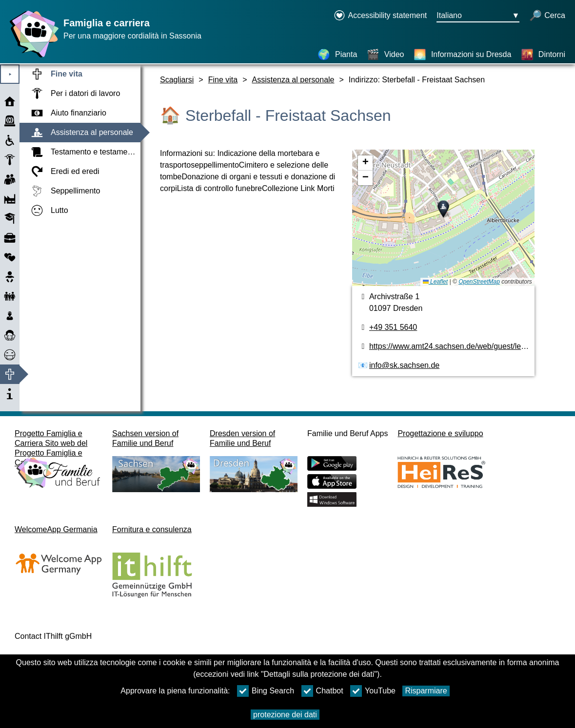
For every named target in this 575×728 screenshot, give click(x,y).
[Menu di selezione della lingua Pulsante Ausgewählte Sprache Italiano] (478, 16)
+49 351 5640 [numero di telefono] (393, 327)
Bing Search (266, 691)
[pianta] (443, 218)
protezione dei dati (285, 715)
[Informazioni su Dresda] (463, 55)
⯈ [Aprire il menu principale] (10, 74)
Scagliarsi (177, 80)
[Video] (386, 55)
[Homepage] (32, 57)
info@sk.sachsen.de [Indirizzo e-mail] (404, 365)
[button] (443, 209)
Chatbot (322, 691)
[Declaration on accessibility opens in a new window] (380, 16)
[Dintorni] (543, 55)
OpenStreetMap (479, 282)
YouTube (373, 691)
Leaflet (435, 282)
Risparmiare (426, 691)
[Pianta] (337, 55)
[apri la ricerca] (547, 16)
